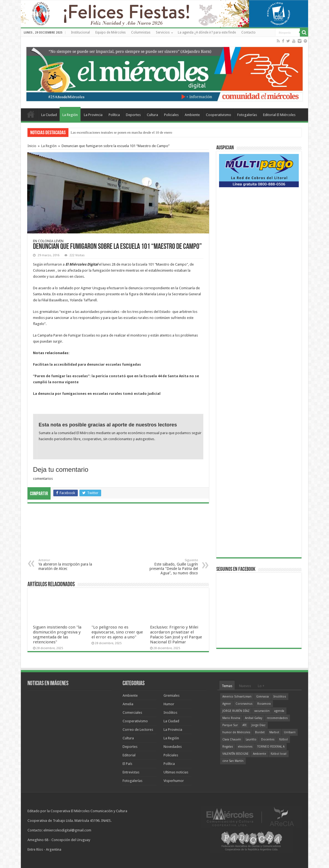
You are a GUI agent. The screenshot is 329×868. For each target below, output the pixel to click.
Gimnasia (262, 697)
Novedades (173, 747)
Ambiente (192, 115)
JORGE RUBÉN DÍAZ (236, 711)
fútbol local (279, 754)
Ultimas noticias (176, 772)
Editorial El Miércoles (279, 115)
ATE (245, 725)
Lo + (261, 686)
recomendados (277, 718)
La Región (70, 115)
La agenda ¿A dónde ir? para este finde (207, 32)
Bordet (260, 732)
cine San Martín (233, 761)
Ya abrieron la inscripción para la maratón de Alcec (67, 565)
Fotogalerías (247, 115)
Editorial (129, 755)
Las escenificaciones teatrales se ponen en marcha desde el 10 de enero (121, 132)
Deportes (133, 115)
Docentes (268, 739)
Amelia (128, 704)
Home (31, 114)
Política (114, 115)
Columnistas (141, 32)
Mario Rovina (231, 718)
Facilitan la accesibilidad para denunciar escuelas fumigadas (87, 364)
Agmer (227, 704)
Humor (169, 704)
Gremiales (172, 695)
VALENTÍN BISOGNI (235, 754)
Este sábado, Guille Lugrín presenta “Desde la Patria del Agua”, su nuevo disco (170, 567)
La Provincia (93, 115)
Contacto (248, 32)
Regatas (228, 747)
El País (127, 764)
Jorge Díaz (258, 725)
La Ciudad (49, 115)
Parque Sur (230, 725)
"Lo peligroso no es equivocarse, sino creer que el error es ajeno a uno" (117, 632)
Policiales (171, 115)
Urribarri (290, 732)
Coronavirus (244, 704)
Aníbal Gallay (254, 718)
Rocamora (264, 704)
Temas (227, 686)
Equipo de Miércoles (110, 32)
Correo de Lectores (138, 730)
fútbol (284, 739)
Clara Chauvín (232, 739)
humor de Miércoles (236, 732)
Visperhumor (174, 781)
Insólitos (170, 713)
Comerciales (132, 713)
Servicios (163, 32)
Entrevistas (131, 772)
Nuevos (245, 686)
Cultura (152, 115)
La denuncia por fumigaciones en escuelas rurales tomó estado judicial (97, 394)
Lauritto (251, 739)
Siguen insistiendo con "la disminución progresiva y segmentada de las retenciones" (57, 635)
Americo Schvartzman (237, 697)
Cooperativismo (219, 115)
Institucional (80, 32)
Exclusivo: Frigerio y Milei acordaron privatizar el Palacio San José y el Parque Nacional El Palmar (176, 635)
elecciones (245, 747)
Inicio (32, 146)
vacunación (262, 711)
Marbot (274, 732)
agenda (279, 711)
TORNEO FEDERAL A (271, 747)
